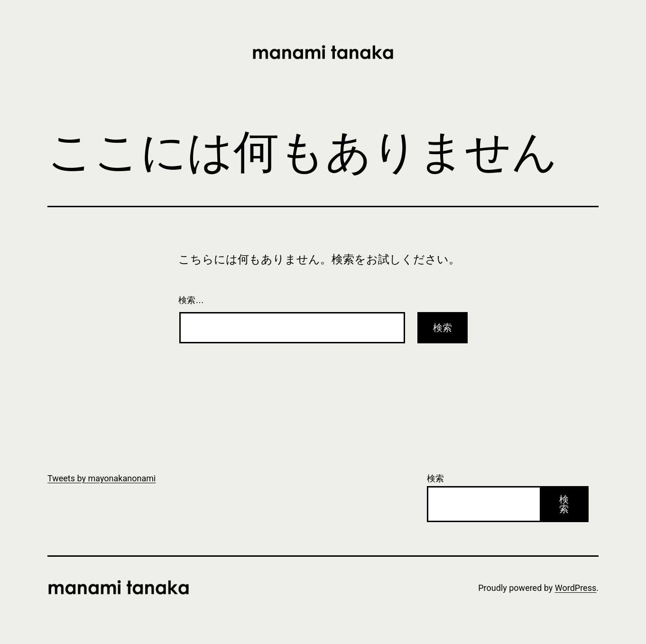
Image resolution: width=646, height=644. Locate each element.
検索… (191, 300)
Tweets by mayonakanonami (102, 478)
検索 (435, 478)
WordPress (576, 588)
